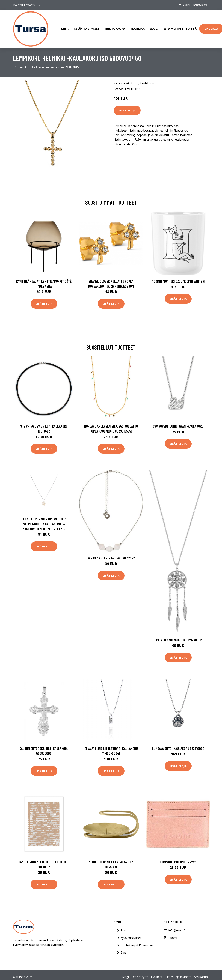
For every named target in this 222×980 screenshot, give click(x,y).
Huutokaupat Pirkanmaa (125, 27)
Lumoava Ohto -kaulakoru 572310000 (178, 745)
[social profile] (39, 5)
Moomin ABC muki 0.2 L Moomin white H (178, 278)
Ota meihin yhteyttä (180, 27)
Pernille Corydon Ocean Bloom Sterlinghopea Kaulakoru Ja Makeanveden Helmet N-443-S (44, 520)
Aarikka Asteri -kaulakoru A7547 (111, 555)
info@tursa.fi (199, 5)
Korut (135, 80)
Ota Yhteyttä (140, 973)
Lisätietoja (127, 107)
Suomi (185, 5)
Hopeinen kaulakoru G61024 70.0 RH (178, 636)
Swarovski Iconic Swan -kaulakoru (178, 423)
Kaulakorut (147, 80)
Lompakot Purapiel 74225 (178, 858)
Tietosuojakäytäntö (178, 973)
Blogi (154, 27)
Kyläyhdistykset (87, 27)
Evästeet (157, 973)
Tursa (64, 27)
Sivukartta (201, 973)
